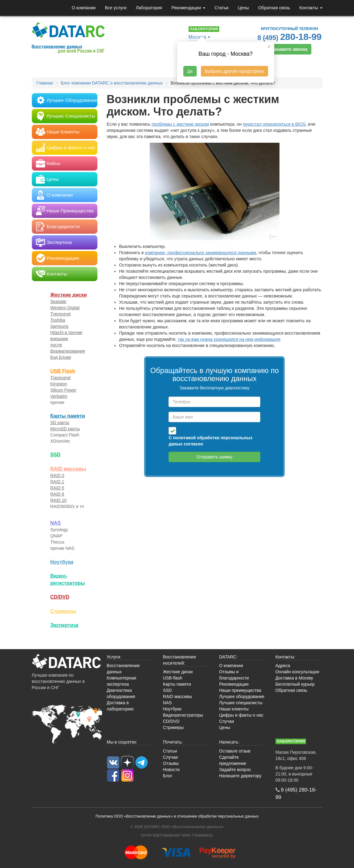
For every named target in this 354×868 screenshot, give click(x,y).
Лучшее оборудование (242, 697)
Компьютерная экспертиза (122, 681)
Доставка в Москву (294, 678)
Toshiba (58, 320)
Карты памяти (68, 416)
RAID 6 (57, 494)
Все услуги (116, 8)
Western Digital (65, 308)
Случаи (227, 721)
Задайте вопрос (235, 770)
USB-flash (173, 678)
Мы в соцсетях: (122, 742)
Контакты (311, 8)
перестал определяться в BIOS (274, 124)
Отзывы (171, 763)
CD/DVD (60, 597)
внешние (59, 339)
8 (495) (290, 37)
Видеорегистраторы (183, 715)
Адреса (283, 666)
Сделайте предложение (233, 760)
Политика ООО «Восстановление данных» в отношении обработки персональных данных (177, 816)
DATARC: (228, 657)
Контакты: (285, 657)
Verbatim (59, 396)
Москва (198, 37)
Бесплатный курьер (295, 684)
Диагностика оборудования (121, 693)
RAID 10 (59, 500)
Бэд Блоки (61, 357)
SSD (55, 454)
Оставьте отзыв (235, 751)
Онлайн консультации (297, 672)
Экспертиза (64, 625)
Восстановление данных (123, 669)
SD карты (60, 423)
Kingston (59, 384)
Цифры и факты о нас (241, 715)
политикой (184, 438)
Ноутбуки (62, 562)
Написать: (229, 742)
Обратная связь (274, 8)
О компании (84, 8)
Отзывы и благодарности (234, 675)
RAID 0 (57, 475)
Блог (168, 776)
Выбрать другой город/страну (235, 71)
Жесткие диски (69, 295)
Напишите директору (240, 776)
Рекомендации (188, 8)
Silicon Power (64, 390)
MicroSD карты (65, 429)
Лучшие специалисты (241, 703)
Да (190, 71)
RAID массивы (68, 469)
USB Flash (63, 371)
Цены (243, 8)
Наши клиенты (234, 709)
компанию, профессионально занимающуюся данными (201, 253)
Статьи (222, 8)
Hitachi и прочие (66, 332)
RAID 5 (57, 488)
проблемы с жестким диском (180, 124)
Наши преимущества (240, 690)
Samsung (60, 326)
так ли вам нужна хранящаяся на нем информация (229, 339)
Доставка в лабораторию (120, 706)
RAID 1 (57, 482)
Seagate (58, 302)
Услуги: (114, 657)
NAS (56, 523)
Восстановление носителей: (179, 660)
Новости (171, 770)
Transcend (61, 314)
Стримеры (63, 611)
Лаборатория (149, 8)
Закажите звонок (289, 49)
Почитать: (173, 742)
